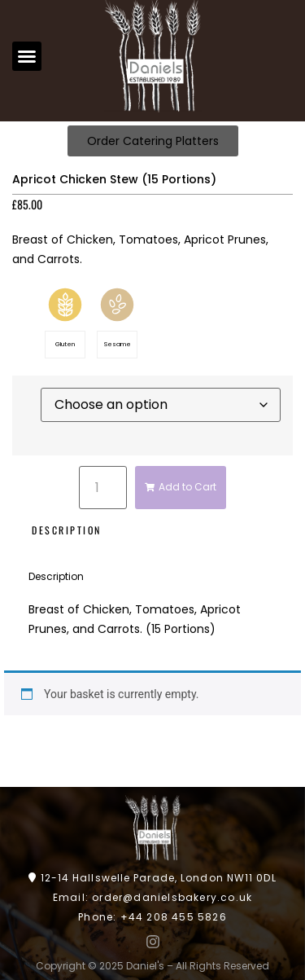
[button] (27, 56)
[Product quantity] (102, 488)
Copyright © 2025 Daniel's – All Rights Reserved (152, 966)
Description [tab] (67, 530)
